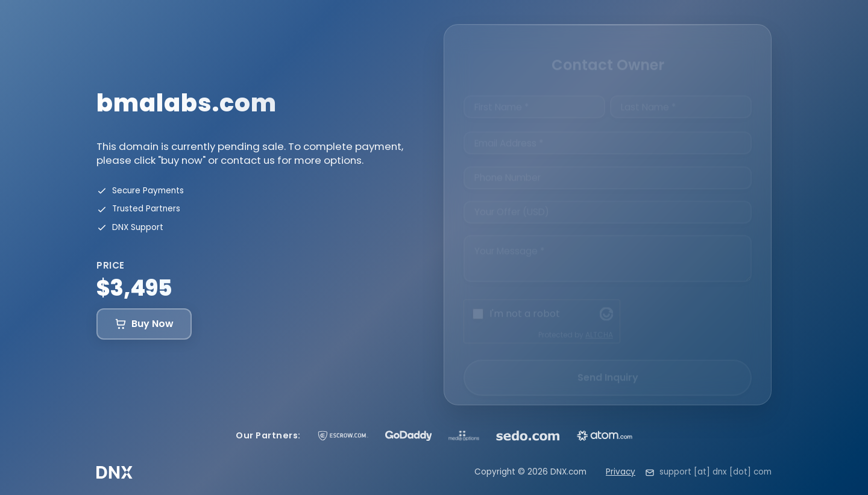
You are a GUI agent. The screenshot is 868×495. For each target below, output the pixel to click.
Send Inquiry (608, 367)
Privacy (621, 472)
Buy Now (144, 324)
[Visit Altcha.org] (606, 304)
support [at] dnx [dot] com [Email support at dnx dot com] (715, 472)
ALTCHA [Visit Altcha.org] (599, 324)
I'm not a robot (525, 303)
